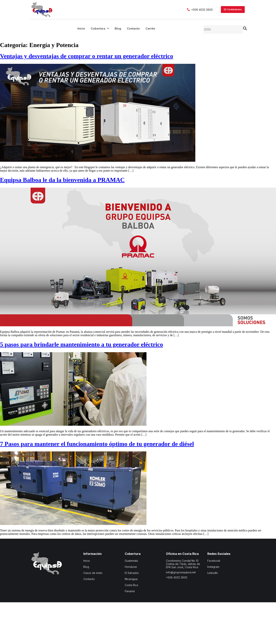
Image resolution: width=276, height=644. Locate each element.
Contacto (133, 28)
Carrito (150, 28)
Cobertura (100, 28)
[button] (100, 28)
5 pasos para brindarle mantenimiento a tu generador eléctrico (81, 344)
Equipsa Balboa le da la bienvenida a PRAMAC (62, 180)
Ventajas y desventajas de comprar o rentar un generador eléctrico (87, 56)
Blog (118, 28)
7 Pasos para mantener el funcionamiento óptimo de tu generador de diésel (97, 444)
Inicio (81, 28)
